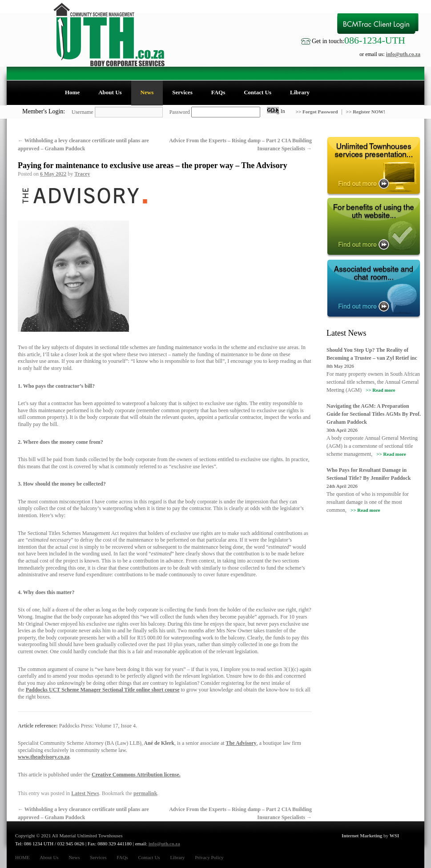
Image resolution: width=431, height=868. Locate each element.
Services (182, 92)
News (147, 92)
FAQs (218, 92)
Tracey (82, 174)
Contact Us (258, 92)
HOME (22, 857)
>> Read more (381, 390)
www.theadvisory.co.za (44, 757)
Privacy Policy (209, 857)
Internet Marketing (362, 836)
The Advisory (241, 743)
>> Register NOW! (366, 112)
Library (300, 92)
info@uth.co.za (403, 54)
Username (83, 112)
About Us (110, 92)
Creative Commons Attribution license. (136, 775)
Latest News (85, 793)
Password (180, 112)
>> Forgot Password (318, 112)
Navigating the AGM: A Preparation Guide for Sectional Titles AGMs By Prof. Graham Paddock (374, 414)
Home (72, 92)
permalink (145, 793)
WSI (394, 836)
